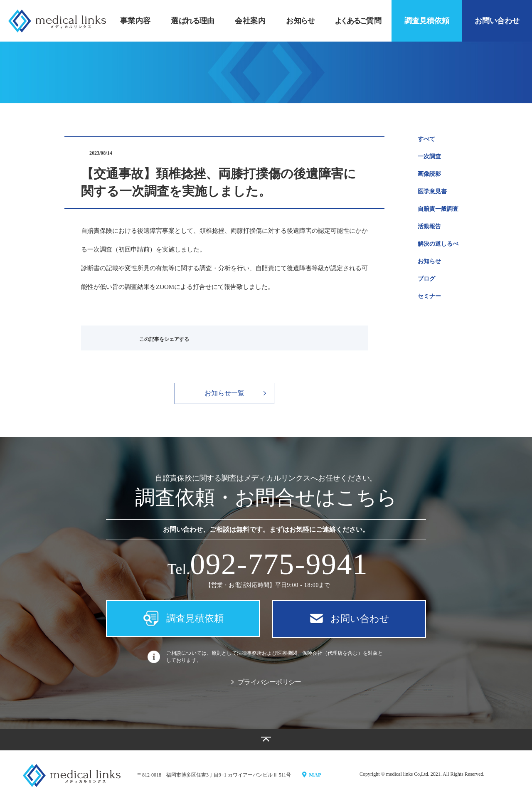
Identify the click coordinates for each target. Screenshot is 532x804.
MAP (313, 778)
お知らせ (429, 261)
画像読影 (429, 174)
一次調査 (429, 157)
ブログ (426, 279)
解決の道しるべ (438, 244)
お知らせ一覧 (235, 393)
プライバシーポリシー (266, 686)
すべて (426, 139)
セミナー (429, 296)
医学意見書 (432, 191)
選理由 (193, 21)
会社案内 (250, 21)
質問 (358, 21)
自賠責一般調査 (438, 209)
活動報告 (429, 226)
